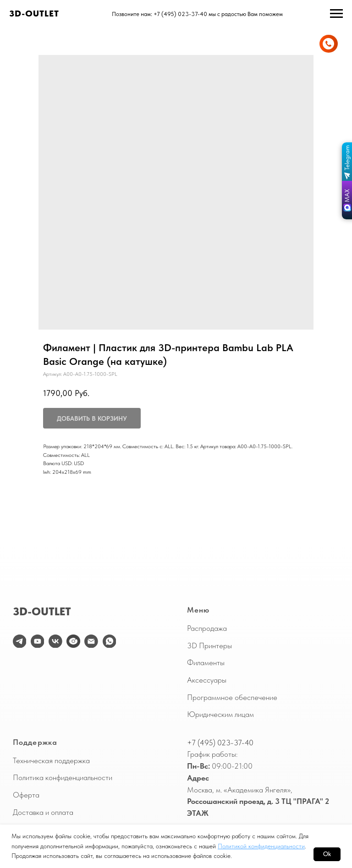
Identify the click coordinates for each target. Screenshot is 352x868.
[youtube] (38, 641)
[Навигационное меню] (336, 14)
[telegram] (20, 641)
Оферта (26, 795)
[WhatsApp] (110, 641)
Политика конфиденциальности (63, 777)
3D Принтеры (209, 646)
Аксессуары (207, 680)
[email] (91, 641)
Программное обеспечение (232, 697)
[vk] (55, 641)
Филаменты (206, 662)
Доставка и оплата (43, 812)
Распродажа (207, 628)
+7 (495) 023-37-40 (220, 743)
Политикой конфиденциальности (261, 846)
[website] (73, 641)
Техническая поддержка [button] (51, 760)
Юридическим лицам (220, 714)
